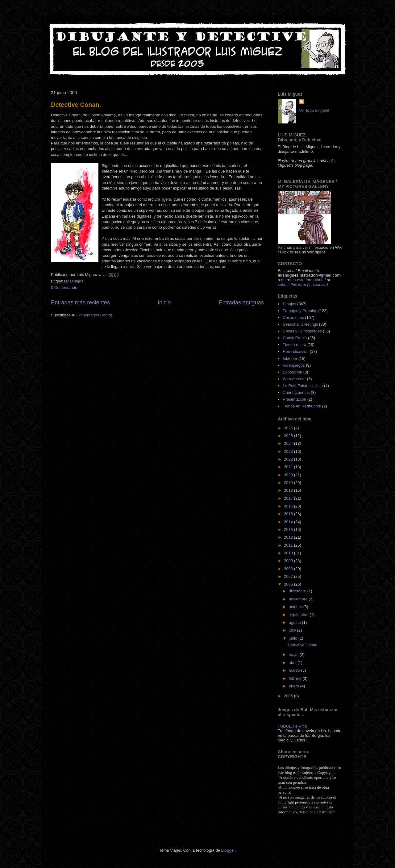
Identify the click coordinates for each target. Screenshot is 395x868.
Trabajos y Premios (300, 311)
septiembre (299, 615)
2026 (289, 428)
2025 (289, 436)
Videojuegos (294, 365)
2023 (289, 451)
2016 (289, 506)
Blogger (228, 850)
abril (293, 663)
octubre (296, 607)
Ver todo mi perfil (314, 110)
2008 (289, 569)
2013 (289, 530)
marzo (295, 670)
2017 (289, 498)
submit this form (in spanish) (303, 284)
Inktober (290, 359)
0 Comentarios (64, 288)
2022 (289, 459)
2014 (289, 522)
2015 (289, 514)
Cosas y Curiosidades (302, 331)
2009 (289, 561)
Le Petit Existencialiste (303, 386)
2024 (289, 443)
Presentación (294, 399)
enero (295, 686)
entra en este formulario (302, 280)
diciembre (298, 591)
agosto (295, 622)
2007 (289, 576)
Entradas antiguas (241, 303)
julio (293, 630)
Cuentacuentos (296, 392)
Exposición (292, 372)
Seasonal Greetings (300, 324)
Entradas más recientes (80, 303)
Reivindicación (296, 351)
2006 (289, 584)
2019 (289, 483)
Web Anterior (294, 379)
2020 (289, 475)
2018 (289, 490)
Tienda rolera (294, 345)
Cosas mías (293, 317)
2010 (289, 553)
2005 (289, 696)
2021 (289, 467)
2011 (289, 545)
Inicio (164, 303)
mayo (294, 655)
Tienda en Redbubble (302, 406)
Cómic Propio (295, 338)
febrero (296, 678)
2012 (289, 537)
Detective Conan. (76, 105)
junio (294, 638)
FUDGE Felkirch (292, 726)
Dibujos (76, 281)
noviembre (299, 599)
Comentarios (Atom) (94, 315)
